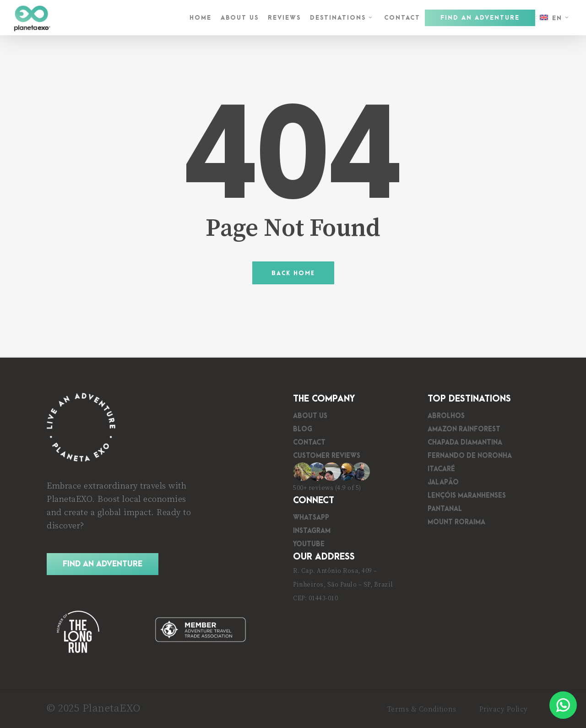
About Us (310, 416)
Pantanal (445, 509)
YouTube (309, 544)
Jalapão (443, 482)
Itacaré (441, 469)
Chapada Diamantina (465, 443)
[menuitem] (556, 18)
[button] (103, 565)
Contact (309, 443)
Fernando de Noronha (470, 456)
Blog (303, 429)
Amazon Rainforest (464, 429)
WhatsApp (311, 518)
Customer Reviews (327, 456)
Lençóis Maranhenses (467, 496)
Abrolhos (446, 416)
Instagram (312, 531)
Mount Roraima (456, 522)
